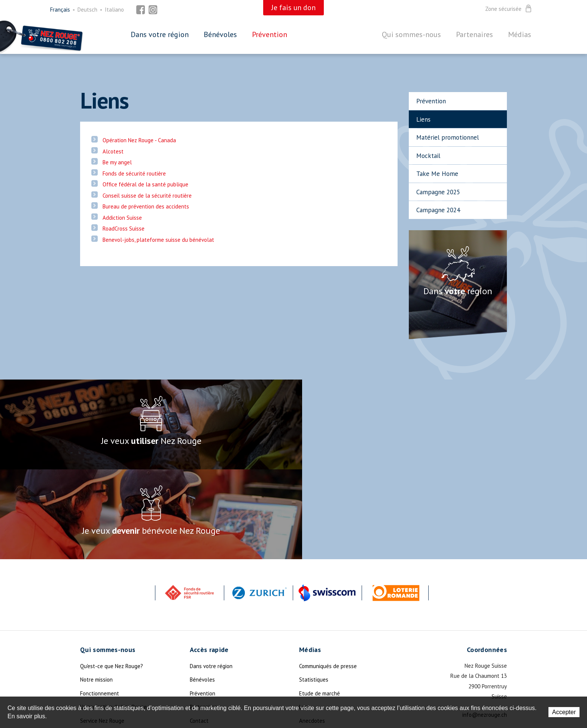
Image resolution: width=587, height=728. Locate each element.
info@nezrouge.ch (485, 625)
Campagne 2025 (438, 192)
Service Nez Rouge (102, 631)
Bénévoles (220, 34)
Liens (423, 119)
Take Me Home (437, 174)
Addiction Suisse (122, 218)
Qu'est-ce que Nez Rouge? (112, 576)
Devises (308, 644)
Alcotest (113, 151)
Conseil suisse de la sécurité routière (147, 196)
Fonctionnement (100, 604)
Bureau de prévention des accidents (146, 206)
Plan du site (204, 644)
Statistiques (314, 590)
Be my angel (117, 162)
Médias (520, 34)
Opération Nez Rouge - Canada (139, 140)
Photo (306, 658)
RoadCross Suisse (124, 229)
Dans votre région (160, 34)
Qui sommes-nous (411, 34)
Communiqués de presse (328, 576)
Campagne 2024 (438, 210)
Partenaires (475, 34)
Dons (86, 658)
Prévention (270, 34)
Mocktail (428, 156)
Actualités (93, 644)
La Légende (94, 672)
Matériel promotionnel (448, 137)
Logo (305, 617)
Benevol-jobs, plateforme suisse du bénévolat (158, 240)
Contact (199, 631)
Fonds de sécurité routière (134, 173)
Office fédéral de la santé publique (145, 184)
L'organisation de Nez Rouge (113, 617)
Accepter (564, 712)
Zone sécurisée (509, 9)
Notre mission (96, 590)
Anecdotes (312, 631)
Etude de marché (320, 604)
